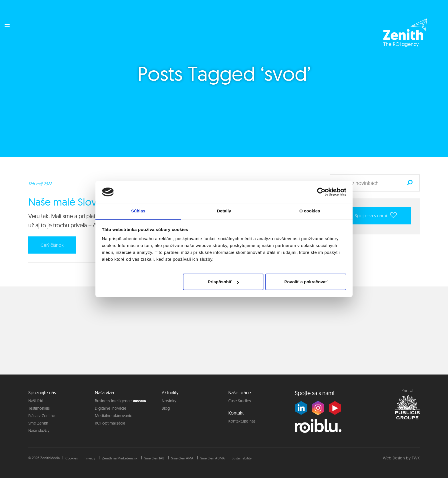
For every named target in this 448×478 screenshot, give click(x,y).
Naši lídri (36, 401)
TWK (416, 458)
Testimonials (39, 408)
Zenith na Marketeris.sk (120, 458)
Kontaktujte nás (242, 421)
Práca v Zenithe (42, 416)
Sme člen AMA (182, 458)
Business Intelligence (113, 401)
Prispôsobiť (223, 282)
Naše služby (39, 431)
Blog (166, 408)
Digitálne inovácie (111, 408)
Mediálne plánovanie (114, 416)
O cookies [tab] (310, 211)
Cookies (72, 458)
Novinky (169, 401)
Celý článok (52, 245)
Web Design (394, 458)
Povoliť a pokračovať (306, 282)
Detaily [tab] (224, 211)
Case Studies (240, 401)
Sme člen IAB (154, 458)
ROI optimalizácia (110, 423)
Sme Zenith (38, 423)
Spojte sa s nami (376, 215)
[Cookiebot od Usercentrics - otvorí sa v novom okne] (321, 192)
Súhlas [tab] (138, 211)
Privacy (90, 458)
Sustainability (242, 458)
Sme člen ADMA (213, 458)
